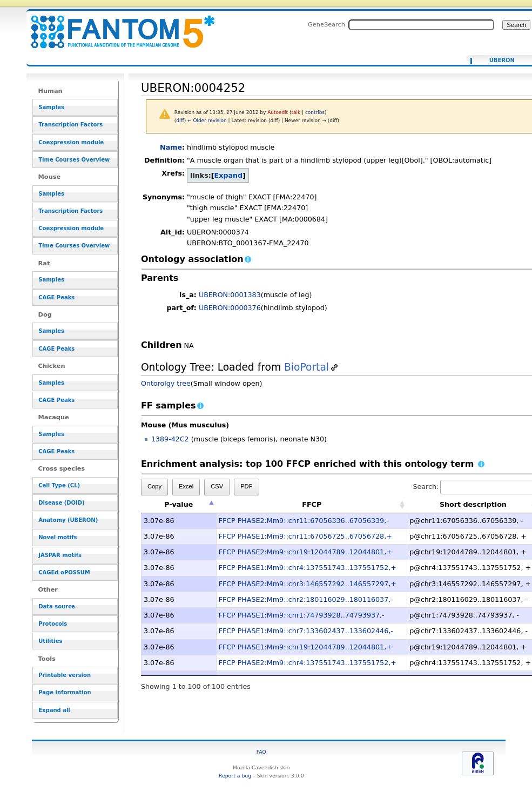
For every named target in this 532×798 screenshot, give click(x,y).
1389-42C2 (170, 439)
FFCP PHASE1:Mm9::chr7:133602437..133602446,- (306, 631)
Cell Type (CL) (59, 485)
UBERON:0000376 (230, 308)
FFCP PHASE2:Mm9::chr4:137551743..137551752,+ (308, 663)
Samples (51, 107)
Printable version (65, 675)
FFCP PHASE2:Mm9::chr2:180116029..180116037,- (306, 599)
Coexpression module (71, 142)
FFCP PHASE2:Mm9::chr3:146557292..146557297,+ (308, 584)
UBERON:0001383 (230, 295)
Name (171, 147)
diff (180, 120)
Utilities (50, 641)
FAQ (261, 752)
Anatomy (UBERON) (68, 520)
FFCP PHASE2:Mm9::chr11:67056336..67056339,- (304, 521)
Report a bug (235, 776)
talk (296, 112)
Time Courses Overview (74, 160)
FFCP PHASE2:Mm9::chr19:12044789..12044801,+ (305, 552)
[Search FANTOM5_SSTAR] (421, 25)
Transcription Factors (70, 125)
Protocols (53, 624)
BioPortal (307, 367)
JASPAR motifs (60, 555)
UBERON (502, 61)
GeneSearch (326, 24)
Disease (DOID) (61, 503)
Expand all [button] (54, 710)
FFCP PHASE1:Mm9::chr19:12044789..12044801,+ (305, 647)
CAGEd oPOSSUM (64, 572)
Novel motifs (58, 537)
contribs (315, 112)
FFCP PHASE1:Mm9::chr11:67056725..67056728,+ (305, 536)
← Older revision (207, 120)
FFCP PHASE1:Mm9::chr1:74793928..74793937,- (302, 615)
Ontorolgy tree (166, 383)
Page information (65, 692)
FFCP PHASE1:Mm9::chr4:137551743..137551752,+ (308, 568)
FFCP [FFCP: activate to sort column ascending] (312, 504)
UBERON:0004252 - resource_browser (116, 26)
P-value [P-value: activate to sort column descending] (179, 504)
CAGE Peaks (56, 297)
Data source (57, 606)
